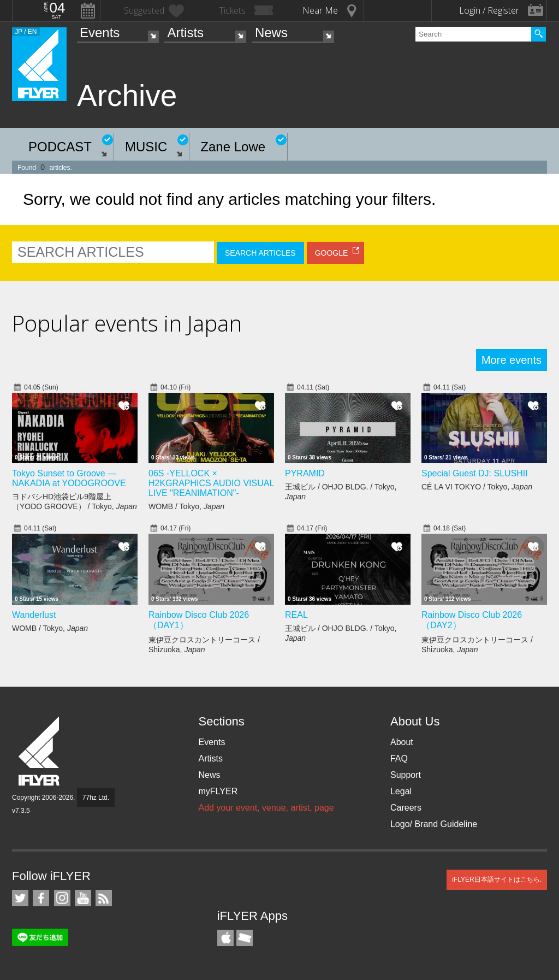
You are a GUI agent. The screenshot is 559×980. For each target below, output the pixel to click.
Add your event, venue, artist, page (266, 808)
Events (100, 33)
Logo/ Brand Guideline (434, 824)
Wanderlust (34, 615)
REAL (296, 615)
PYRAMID (305, 473)
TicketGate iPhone (245, 938)
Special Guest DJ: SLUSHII (475, 473)
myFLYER (218, 791)
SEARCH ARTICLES (260, 253)
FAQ (399, 758)
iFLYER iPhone (225, 938)
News (271, 33)
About (402, 742)
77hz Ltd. (96, 798)
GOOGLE (332, 253)
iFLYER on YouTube (83, 898)
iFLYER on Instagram (62, 898)
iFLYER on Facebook (41, 898)
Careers (406, 808)
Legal (401, 791)
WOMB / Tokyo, (186, 506)
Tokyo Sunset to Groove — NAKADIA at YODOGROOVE (69, 478)
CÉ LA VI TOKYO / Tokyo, (477, 487)
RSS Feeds (104, 898)
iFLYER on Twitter (20, 898)
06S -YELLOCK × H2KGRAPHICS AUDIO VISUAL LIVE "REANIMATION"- (211, 483)
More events (512, 360)
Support (406, 775)
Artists (185, 33)
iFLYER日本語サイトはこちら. (497, 879)
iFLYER (40, 751)
